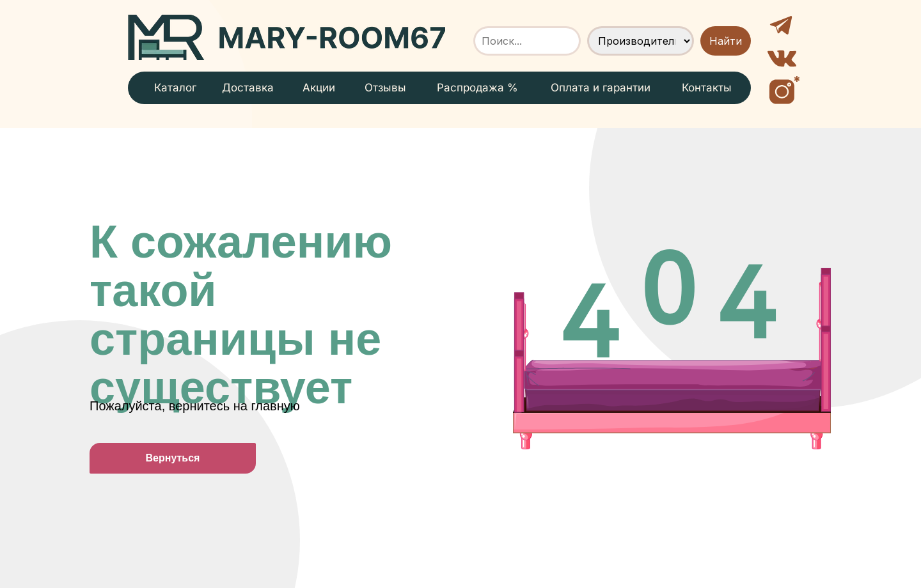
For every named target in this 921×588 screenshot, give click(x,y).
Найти (726, 41)
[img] (287, 37)
